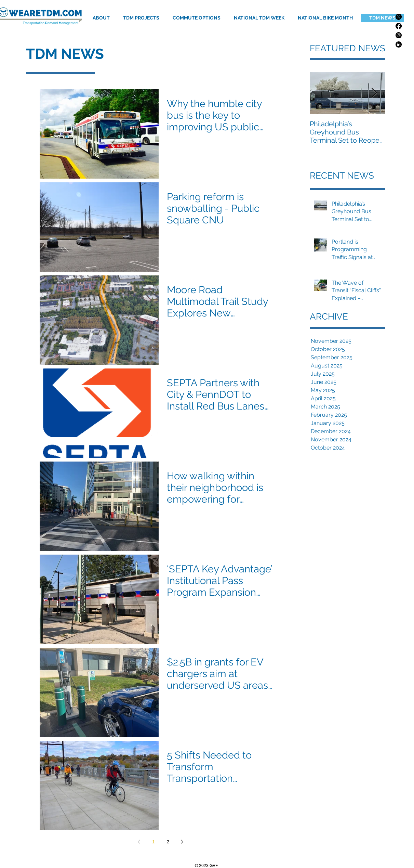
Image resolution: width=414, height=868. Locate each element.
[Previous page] (139, 842)
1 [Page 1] (153, 841)
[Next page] (182, 842)
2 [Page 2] (168, 841)
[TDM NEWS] (382, 18)
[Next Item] (374, 93)
